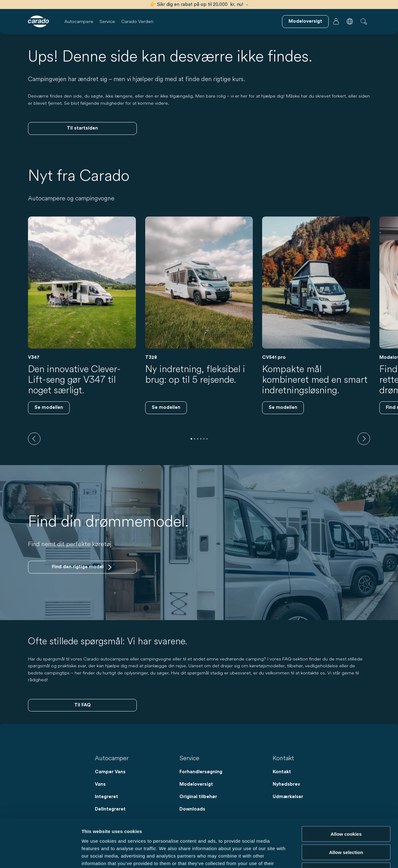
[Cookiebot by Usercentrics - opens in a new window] (40, 856)
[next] (364, 439)
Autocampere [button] (79, 21)
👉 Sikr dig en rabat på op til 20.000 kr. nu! (199, 5)
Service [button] (107, 21)
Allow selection (346, 804)
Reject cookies (346, 822)
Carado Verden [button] (137, 21)
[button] (350, 21)
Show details (326, 856)
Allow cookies (346, 786)
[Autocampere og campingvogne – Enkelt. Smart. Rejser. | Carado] (38, 21)
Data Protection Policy (148, 831)
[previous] (34, 439)
